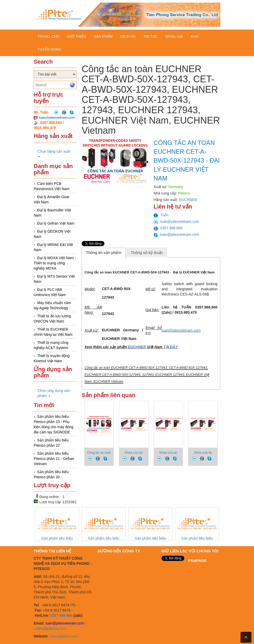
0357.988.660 (168, 228)
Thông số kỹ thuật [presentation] (147, 253)
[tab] (104, 252)
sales (39, 628)
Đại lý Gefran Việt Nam (56, 223)
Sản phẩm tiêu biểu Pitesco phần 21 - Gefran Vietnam (54, 459)
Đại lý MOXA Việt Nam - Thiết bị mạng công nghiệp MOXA (55, 263)
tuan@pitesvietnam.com (57, 118)
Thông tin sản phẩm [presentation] (104, 253)
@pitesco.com (55, 628)
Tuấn (161, 215)
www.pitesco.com (63, 636)
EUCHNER (188, 200)
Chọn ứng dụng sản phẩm (54, 393)
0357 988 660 (61, 615)
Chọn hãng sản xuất (54, 153)
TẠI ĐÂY (170, 347)
